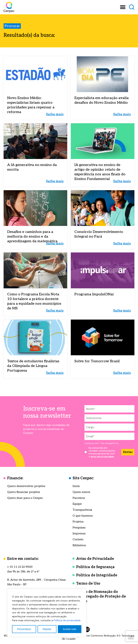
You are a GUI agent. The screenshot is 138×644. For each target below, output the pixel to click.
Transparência (82, 510)
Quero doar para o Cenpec (25, 498)
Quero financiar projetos (24, 492)
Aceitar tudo (70, 629)
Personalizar (24, 629)
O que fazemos (83, 516)
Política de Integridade (97, 575)
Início (76, 486)
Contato (78, 539)
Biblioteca (79, 545)
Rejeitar (47, 629)
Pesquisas (79, 528)
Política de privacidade (67, 620)
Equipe (77, 504)
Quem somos (81, 492)
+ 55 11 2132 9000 (20, 567)
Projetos (78, 522)
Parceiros (79, 498)
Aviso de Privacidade (95, 559)
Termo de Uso (88, 584)
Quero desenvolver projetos (26, 486)
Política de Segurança (95, 567)
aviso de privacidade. (103, 456)
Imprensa (79, 534)
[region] (47, 613)
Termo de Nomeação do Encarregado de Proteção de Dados (101, 596)
